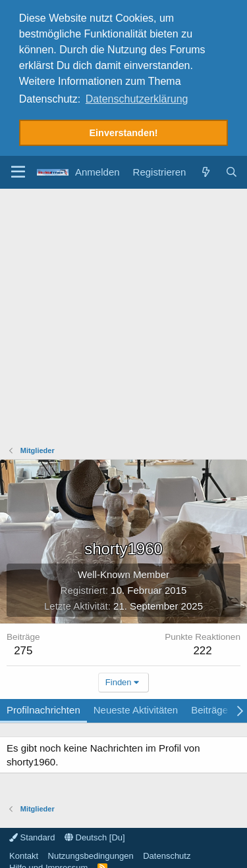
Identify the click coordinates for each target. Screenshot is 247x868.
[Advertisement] (123, 316)
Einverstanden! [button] (124, 133)
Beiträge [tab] (209, 707)
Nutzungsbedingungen (91, 853)
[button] (18, 170)
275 (23, 648)
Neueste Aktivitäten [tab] (136, 707)
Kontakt (24, 853)
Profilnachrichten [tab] (43, 707)
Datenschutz (167, 853)
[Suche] (232, 169)
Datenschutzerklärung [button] (137, 99)
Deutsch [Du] (95, 835)
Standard (32, 835)
